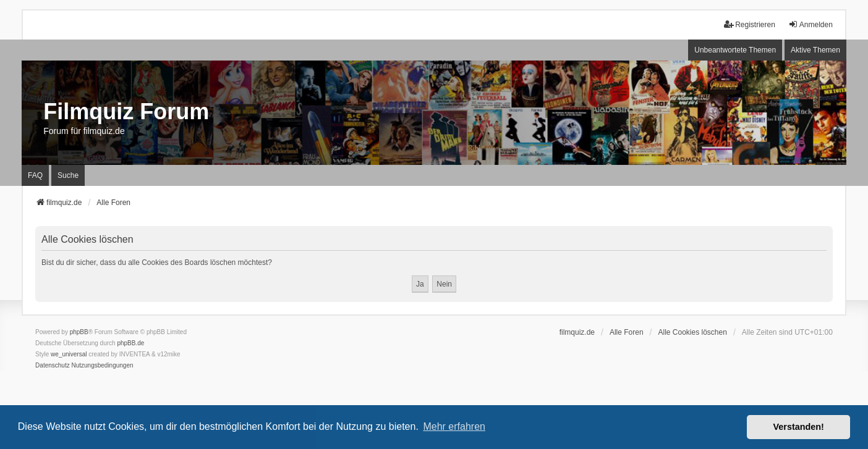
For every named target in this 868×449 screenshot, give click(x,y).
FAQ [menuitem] (35, 175)
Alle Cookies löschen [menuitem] (693, 332)
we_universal (69, 354)
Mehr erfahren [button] (454, 426)
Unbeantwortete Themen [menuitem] (735, 50)
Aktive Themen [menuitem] (815, 50)
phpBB (79, 332)
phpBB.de (130, 343)
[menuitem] (53, 366)
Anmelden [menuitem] (811, 24)
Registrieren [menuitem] (750, 24)
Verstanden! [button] (799, 427)
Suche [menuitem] (68, 175)
